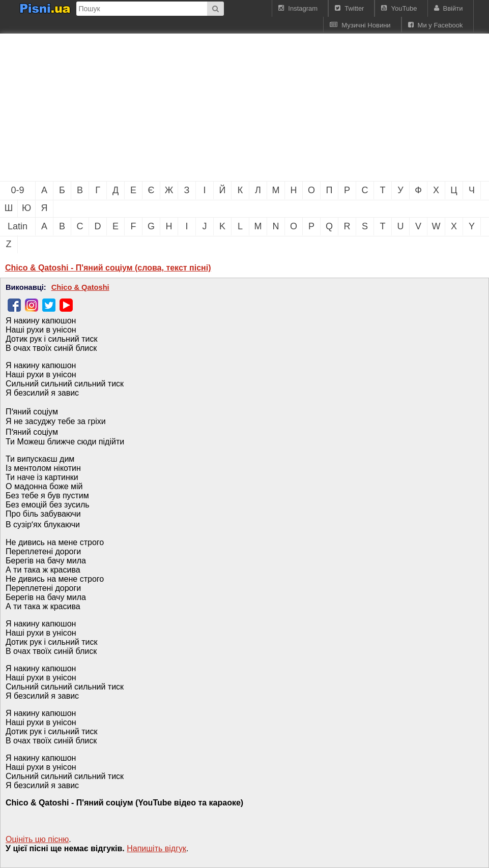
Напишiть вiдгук (156, 848)
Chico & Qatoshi (80, 287)
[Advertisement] (173, 107)
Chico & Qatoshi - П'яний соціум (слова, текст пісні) (108, 268)
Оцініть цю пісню (37, 839)
